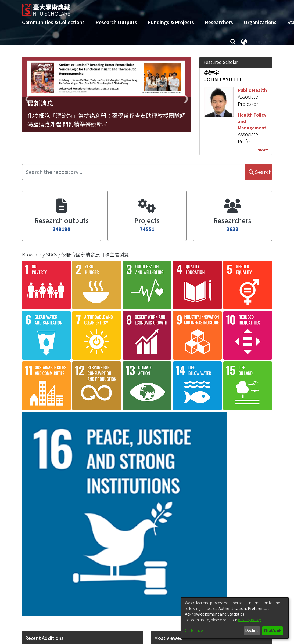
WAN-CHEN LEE (173, 506)
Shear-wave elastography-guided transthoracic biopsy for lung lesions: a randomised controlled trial (82, 447)
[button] (39, 397)
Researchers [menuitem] (219, 22)
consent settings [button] (120, 353)
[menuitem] (244, 41)
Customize (194, 630)
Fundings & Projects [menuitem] (171, 22)
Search (260, 172)
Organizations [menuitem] (260, 22)
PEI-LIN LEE (168, 564)
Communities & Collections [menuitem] (53, 22)
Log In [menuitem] (261, 41)
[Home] (142, 8)
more (263, 150)
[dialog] (235, 618)
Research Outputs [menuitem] (116, 22)
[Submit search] (233, 41)
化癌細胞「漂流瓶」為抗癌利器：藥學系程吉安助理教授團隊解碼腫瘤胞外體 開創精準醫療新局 (106, 120)
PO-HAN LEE (169, 426)
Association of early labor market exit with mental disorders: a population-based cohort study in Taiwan (80, 519)
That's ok (272, 630)
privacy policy (250, 620)
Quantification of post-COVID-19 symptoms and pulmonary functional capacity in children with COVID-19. (82, 375)
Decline (252, 630)
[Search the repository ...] (134, 172)
